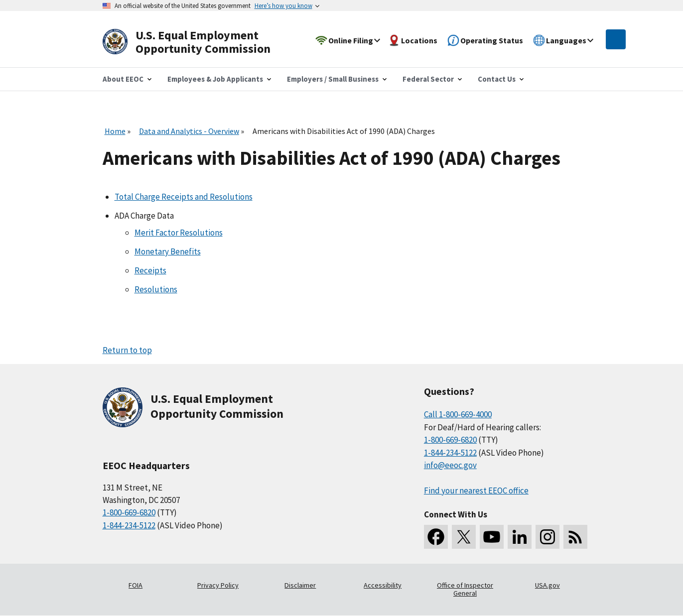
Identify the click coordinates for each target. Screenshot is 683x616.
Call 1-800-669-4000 (458, 414)
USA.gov (547, 585)
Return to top (127, 350)
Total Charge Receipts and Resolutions (184, 197)
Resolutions (156, 289)
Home (115, 131)
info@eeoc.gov (450, 465)
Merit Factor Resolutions (179, 233)
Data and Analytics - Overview (189, 131)
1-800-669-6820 (129, 512)
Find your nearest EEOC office (476, 491)
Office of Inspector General (465, 589)
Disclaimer (300, 585)
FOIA (136, 585)
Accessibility (383, 585)
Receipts (150, 270)
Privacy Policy (218, 585)
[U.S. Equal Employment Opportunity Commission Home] (198, 42)
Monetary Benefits (168, 251)
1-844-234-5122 (129, 525)
